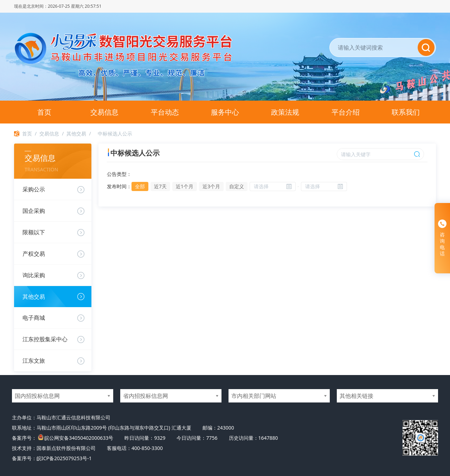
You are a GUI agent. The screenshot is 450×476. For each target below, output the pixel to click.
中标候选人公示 (115, 134)
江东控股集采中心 (45, 339)
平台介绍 (346, 112)
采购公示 (34, 189)
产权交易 (34, 254)
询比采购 (34, 275)
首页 (44, 112)
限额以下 (34, 232)
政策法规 (285, 112)
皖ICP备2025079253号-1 (64, 458)
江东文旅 (34, 361)
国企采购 (34, 211)
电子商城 (34, 318)
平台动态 (165, 112)
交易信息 (104, 112)
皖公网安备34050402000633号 (79, 438)
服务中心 (225, 112)
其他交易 (76, 134)
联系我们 (406, 112)
